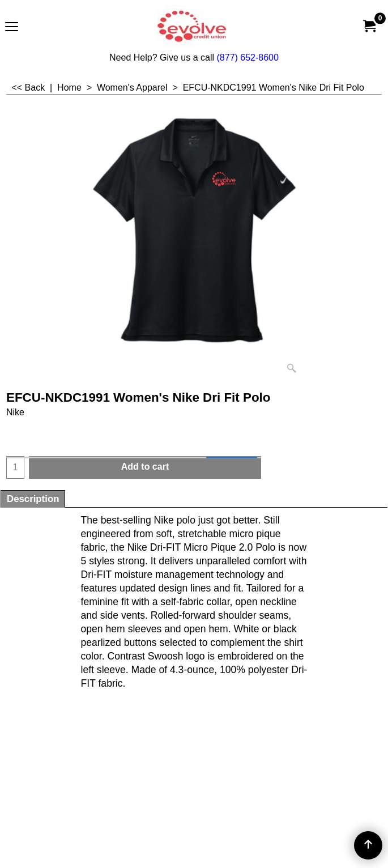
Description (33, 499)
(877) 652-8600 (248, 58)
